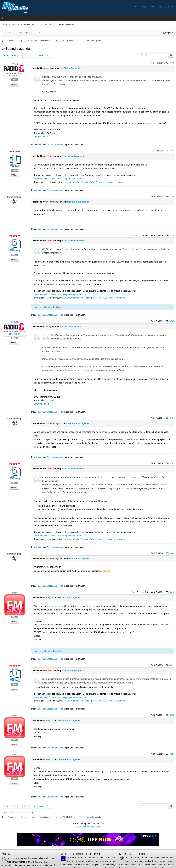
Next (41, 55)
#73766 (171, 196)
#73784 (171, 418)
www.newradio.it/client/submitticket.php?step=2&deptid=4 (60, 179)
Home (5, 24)
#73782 (171, 321)
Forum (14, 24)
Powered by (81, 827)
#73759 (171, 63)
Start (6, 55)
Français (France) (165, 7)
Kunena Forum (94, 827)
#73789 (171, 463)
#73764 (171, 151)
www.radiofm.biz (42, 137)
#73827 (171, 754)
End (48, 55)
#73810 (171, 592)
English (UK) (140, 7)
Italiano (151, 7)
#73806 (171, 553)
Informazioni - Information (31, 24)
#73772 (171, 235)
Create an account (55, 145)
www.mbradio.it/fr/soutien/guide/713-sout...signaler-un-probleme (96, 182)
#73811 (171, 665)
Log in (41, 145)
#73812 (171, 715)
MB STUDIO (50, 24)
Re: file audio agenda (70, 68)
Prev (14, 55)
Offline (15, 80)
